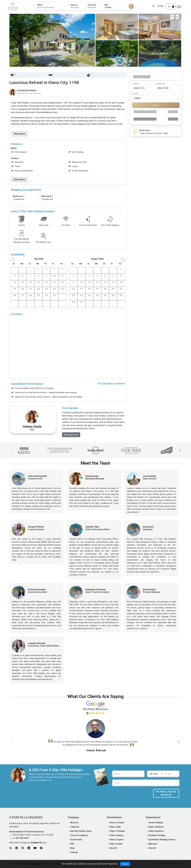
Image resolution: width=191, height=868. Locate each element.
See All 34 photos (160, 53)
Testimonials (76, 840)
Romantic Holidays (157, 835)
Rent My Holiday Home (81, 831)
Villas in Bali (115, 827)
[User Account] (169, 6)
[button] (180, 450)
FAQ (72, 844)
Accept (125, 864)
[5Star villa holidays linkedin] (29, 848)
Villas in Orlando (117, 823)
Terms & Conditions (79, 835)
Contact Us (36, 843)
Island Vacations (156, 831)
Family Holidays (156, 823)
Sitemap (74, 852)
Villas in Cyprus (116, 840)
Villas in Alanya (116, 835)
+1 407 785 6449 (21, 838)
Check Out (160, 84)
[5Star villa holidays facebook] (17, 848)
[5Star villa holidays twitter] (10, 848)
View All (113, 848)
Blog (72, 848)
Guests (135, 94)
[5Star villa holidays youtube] (35, 848)
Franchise (75, 827)
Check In (136, 84)
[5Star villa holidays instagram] (23, 848)
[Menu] (179, 7)
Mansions (153, 844)
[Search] (131, 6)
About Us (74, 823)
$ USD (159, 6)
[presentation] (131, 794)
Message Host (71, 435)
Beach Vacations (156, 827)
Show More (19, 134)
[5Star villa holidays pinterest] (41, 848)
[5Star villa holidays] (15, 6)
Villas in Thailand (117, 831)
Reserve (156, 105)
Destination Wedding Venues (162, 840)
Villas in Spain (116, 844)
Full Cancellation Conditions (111, 383)
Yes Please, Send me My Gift (166, 794)
